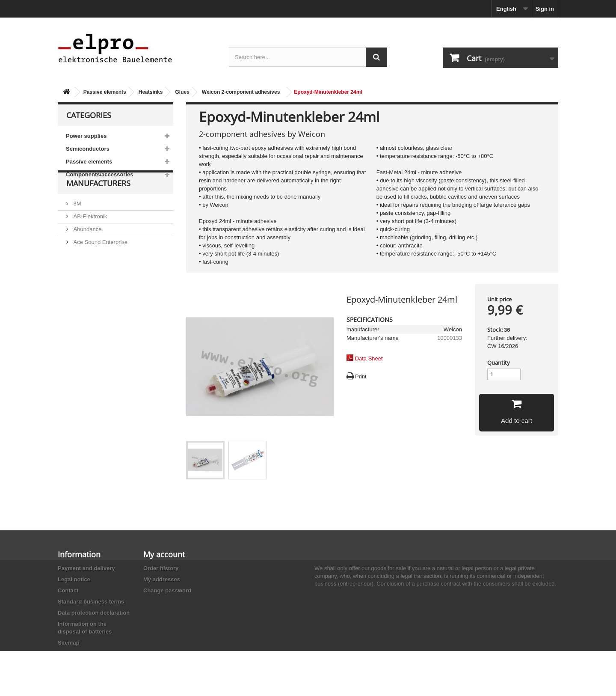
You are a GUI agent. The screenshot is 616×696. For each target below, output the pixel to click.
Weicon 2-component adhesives (241, 92)
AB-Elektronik (89, 236)
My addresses (162, 579)
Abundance (87, 249)
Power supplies (86, 136)
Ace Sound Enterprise (100, 262)
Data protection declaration (94, 613)
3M (77, 223)
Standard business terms (91, 602)
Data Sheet (369, 358)
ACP (78, 275)
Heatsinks (151, 92)
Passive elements (105, 92)
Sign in (545, 9)
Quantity (499, 363)
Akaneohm (86, 300)
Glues (182, 92)
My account (164, 554)
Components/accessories (100, 174)
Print (361, 376)
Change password (167, 590)
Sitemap (69, 643)
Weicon (453, 329)
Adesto (81, 287)
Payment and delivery (86, 568)
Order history (161, 568)
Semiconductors (88, 149)
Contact (68, 590)
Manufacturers (98, 206)
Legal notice (74, 579)
